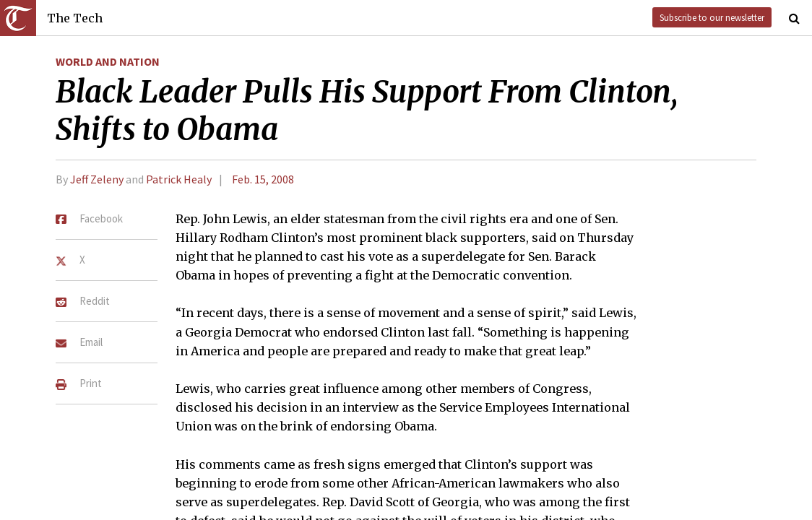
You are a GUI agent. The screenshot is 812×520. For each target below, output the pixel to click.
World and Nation (108, 61)
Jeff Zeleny (97, 179)
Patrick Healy (179, 179)
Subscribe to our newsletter (712, 17)
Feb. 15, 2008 (263, 179)
